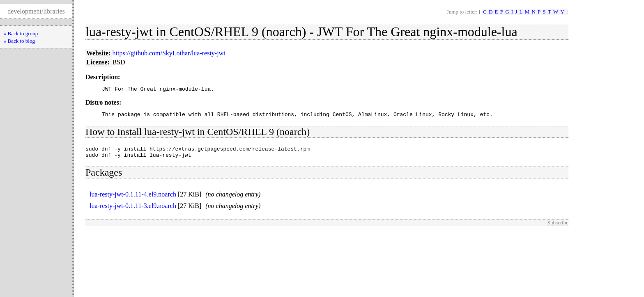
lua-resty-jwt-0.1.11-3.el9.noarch (133, 211)
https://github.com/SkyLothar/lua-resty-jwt (169, 53)
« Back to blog (19, 41)
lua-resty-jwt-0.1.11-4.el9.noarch (133, 199)
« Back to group (21, 33)
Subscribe (558, 227)
